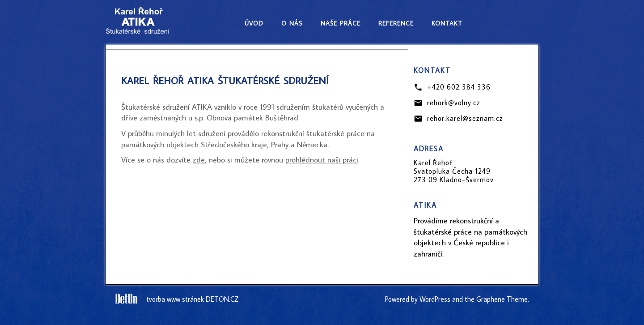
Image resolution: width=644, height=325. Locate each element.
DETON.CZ (222, 299)
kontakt (447, 22)
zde (199, 160)
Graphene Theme (502, 299)
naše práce (341, 22)
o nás (292, 22)
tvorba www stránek (175, 299)
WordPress (435, 299)
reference (396, 22)
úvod (254, 22)
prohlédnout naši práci (322, 160)
